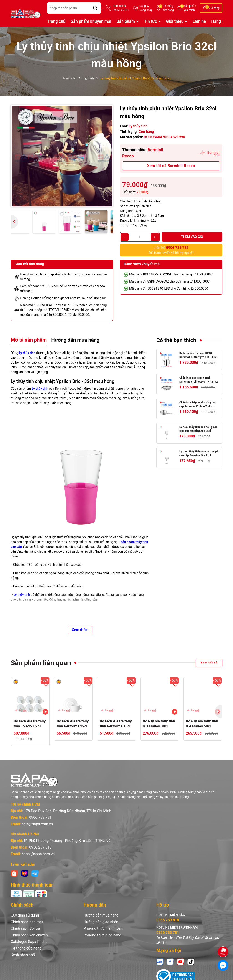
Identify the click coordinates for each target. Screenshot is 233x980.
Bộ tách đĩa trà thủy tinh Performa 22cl (73, 724)
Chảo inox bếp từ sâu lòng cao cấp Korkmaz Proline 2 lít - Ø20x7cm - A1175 (198, 405)
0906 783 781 (40, 817)
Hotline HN (121, 8)
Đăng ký (144, 6)
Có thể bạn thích (176, 340)
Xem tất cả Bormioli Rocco (171, 166)
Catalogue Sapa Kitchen (30, 942)
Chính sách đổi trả (25, 928)
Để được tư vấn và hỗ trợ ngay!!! (171, 250)
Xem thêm (80, 630)
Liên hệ (199, 21)
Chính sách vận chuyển (29, 935)
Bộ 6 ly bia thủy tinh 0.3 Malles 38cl (159, 724)
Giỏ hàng (214, 8)
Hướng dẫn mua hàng (101, 915)
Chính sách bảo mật (27, 922)
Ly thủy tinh (27, 353)
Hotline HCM (94, 8)
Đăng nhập (146, 10)
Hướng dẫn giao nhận (101, 922)
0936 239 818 (40, 847)
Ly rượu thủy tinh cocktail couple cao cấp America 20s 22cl (199, 453)
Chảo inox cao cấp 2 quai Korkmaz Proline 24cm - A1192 (199, 380)
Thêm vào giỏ (192, 237)
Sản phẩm (190, 8)
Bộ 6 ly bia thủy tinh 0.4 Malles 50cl (202, 724)
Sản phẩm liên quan (41, 663)
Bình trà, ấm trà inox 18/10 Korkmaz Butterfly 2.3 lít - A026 (199, 355)
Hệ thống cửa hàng (26, 948)
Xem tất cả (209, 663)
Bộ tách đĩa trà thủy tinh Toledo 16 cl (30, 724)
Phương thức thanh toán (103, 928)
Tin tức (151, 21)
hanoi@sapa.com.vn (38, 854)
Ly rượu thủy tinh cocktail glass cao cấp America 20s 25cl (198, 429)
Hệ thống (168, 8)
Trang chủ (56, 21)
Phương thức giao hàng (102, 935)
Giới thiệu (175, 21)
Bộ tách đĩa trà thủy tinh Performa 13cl (116, 724)
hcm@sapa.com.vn (37, 824)
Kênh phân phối (23, 955)
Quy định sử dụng (25, 915)
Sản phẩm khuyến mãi (91, 21)
